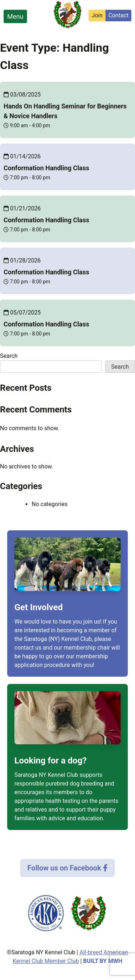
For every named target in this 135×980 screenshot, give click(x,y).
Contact (118, 15)
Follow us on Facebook (67, 868)
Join (97, 15)
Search (9, 356)
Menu (15, 16)
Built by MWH (103, 961)
